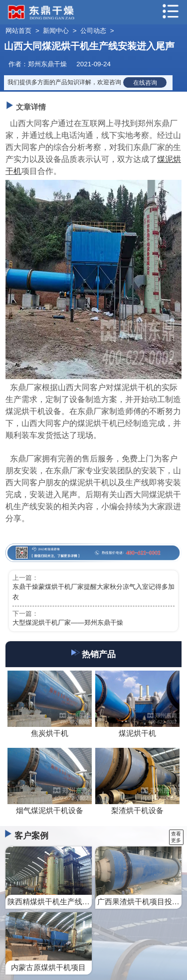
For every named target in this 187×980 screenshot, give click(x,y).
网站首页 (18, 31)
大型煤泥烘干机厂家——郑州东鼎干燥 (68, 623)
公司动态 (93, 31)
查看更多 (176, 837)
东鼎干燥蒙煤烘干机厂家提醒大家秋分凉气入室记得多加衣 (93, 592)
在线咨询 (145, 82)
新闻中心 (56, 31)
